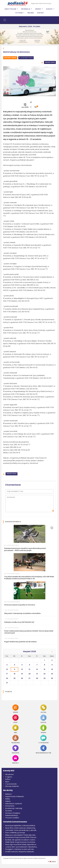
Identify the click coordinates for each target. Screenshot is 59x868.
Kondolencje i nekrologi (14, 808)
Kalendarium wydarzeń (14, 804)
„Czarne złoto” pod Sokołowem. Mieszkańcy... (22, 847)
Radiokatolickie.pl (11, 815)
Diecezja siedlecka (12, 786)
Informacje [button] (26, 9)
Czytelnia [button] (19, 13)
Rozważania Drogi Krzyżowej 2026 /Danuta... (21, 837)
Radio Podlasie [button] (11, 9)
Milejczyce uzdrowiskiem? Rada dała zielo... (21, 835)
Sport (16, 719)
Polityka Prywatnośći (39, 858)
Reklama (31, 13)
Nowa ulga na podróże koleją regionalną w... (21, 844)
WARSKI (54, 861)
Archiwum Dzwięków (13, 813)
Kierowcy (16, 759)
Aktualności (9, 774)
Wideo (8, 799)
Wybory (43, 729)
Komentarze (10, 806)
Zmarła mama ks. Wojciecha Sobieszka (20, 852)
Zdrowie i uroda (10, 58)
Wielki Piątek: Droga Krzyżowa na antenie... (21, 842)
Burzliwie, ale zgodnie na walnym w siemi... (21, 840)
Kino (16, 729)
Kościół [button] (50, 9)
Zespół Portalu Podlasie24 (15, 797)
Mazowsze (16, 749)
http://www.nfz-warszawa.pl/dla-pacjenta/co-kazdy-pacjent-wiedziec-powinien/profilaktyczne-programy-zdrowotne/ (25, 461)
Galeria (8, 801)
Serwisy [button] (38, 9)
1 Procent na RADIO (12, 818)
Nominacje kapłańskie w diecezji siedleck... (21, 826)
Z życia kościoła (11, 784)
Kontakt (40, 13)
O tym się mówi (43, 739)
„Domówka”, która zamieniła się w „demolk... (21, 830)
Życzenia (9, 811)
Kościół (43, 719)
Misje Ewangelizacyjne (43, 749)
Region (16, 709)
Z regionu (9, 777)
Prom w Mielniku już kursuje (15, 833)
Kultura (43, 709)
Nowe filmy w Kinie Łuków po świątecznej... (21, 828)
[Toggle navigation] (5, 20)
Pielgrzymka (16, 739)
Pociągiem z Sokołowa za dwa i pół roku (20, 849)
